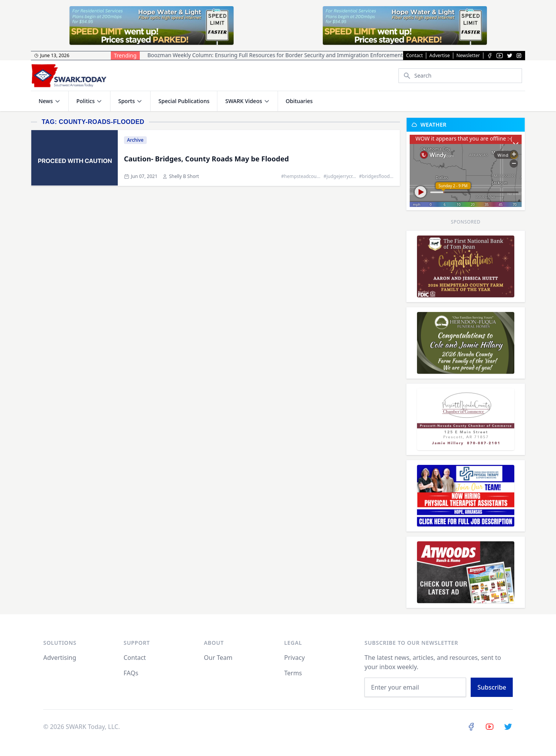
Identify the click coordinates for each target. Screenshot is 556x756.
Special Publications (184, 101)
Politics (86, 101)
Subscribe (492, 687)
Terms (293, 673)
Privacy (294, 658)
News (46, 101)
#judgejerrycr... (340, 176)
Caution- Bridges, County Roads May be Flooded (206, 159)
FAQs (131, 673)
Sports (126, 101)
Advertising (60, 658)
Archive (135, 140)
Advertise (440, 56)
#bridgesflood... (376, 176)
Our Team (218, 658)
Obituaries (299, 101)
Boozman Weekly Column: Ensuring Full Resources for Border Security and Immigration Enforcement (275, 55)
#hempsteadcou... (301, 176)
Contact (414, 56)
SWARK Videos (243, 101)
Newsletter (468, 56)
